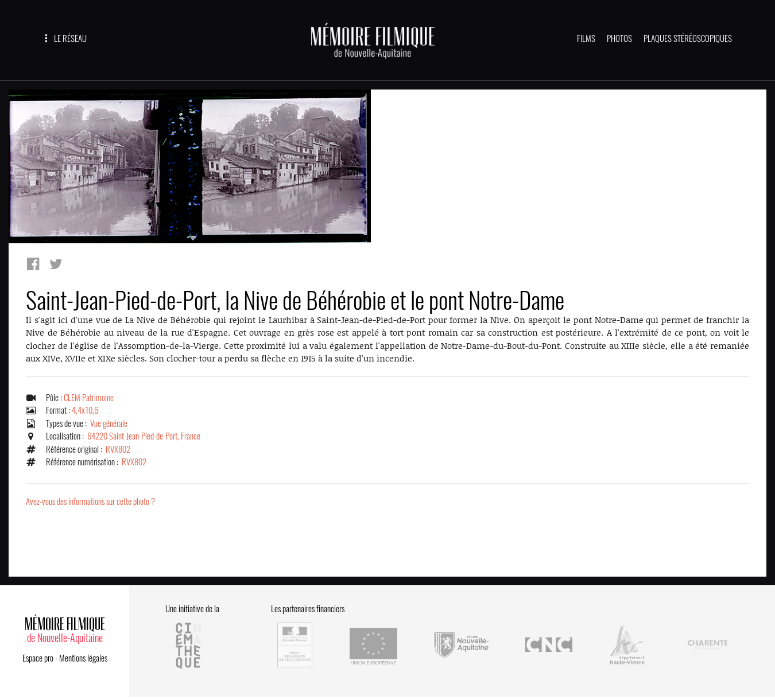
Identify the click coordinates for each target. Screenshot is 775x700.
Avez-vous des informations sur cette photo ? (90, 501)
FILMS (586, 38)
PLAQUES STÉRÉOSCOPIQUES (688, 38)
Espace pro (38, 658)
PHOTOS (619, 38)
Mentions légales (83, 658)
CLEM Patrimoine (89, 398)
